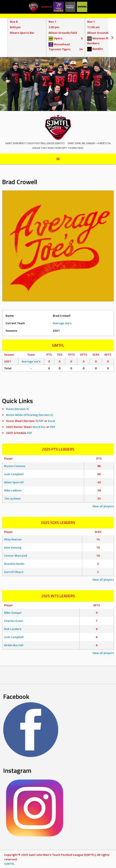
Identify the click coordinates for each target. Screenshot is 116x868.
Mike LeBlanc (13, 490)
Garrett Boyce (14, 572)
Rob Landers (13, 629)
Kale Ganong (13, 547)
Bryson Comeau (15, 466)
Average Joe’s (62, 323)
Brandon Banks (14, 564)
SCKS (98, 532)
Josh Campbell (14, 474)
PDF (41, 421)
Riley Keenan (13, 539)
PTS (99, 458)
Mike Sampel (13, 613)
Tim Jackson (12, 498)
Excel (52, 421)
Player (8, 458)
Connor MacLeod (16, 555)
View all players (103, 506)
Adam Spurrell (14, 482)
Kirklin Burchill (14, 645)
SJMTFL (9, 864)
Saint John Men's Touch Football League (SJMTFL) (35, 143)
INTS (97, 605)
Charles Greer (14, 621)
